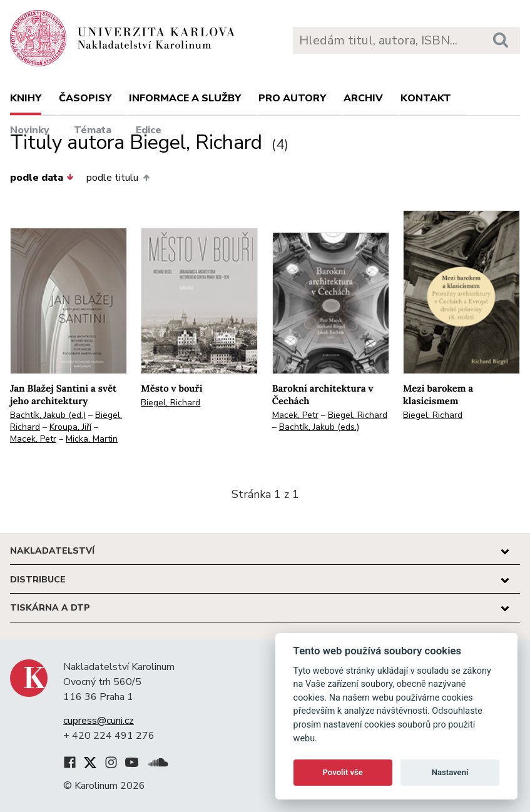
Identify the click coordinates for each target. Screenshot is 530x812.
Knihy (26, 98)
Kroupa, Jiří (70, 427)
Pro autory (292, 98)
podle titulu (118, 178)
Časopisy (85, 98)
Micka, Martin (92, 439)
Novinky (30, 130)
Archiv (363, 98)
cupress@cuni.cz (99, 721)
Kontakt (426, 98)
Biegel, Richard (171, 403)
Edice (149, 130)
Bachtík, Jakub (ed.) (48, 415)
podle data (42, 178)
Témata (93, 130)
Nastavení (450, 772)
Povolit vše (343, 772)
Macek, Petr (33, 439)
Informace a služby (185, 98)
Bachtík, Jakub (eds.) (319, 427)
